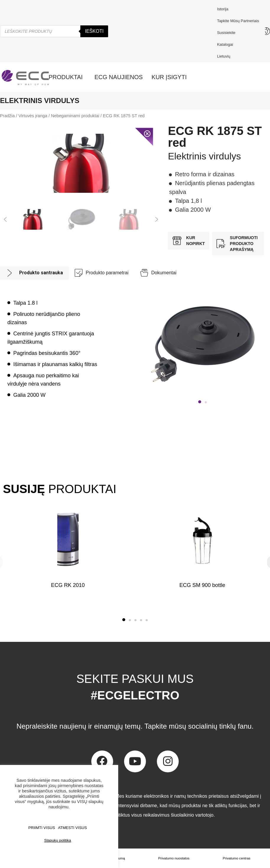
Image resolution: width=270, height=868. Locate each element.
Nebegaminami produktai (75, 116)
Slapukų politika (57, 840)
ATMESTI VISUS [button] (72, 828)
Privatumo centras (237, 858)
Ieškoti (94, 31)
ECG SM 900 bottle (202, 585)
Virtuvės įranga (33, 116)
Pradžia (7, 116)
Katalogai (225, 44)
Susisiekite (228, 33)
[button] (5, 219)
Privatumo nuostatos (174, 858)
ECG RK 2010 (68, 585)
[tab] (34, 273)
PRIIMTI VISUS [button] (42, 828)
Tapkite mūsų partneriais (238, 21)
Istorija (223, 9)
